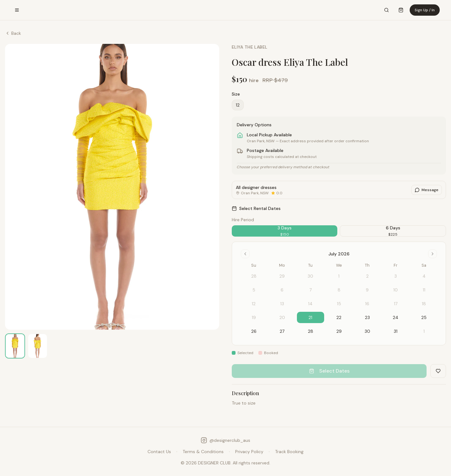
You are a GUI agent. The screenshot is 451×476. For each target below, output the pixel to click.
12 (238, 105)
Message (427, 190)
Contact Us (159, 452)
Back (13, 33)
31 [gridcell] (396, 331)
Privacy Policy (249, 452)
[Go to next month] (433, 254)
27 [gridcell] (282, 331)
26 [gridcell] (254, 331)
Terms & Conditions (203, 452)
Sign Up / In (425, 10)
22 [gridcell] (339, 317)
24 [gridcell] (396, 317)
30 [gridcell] (367, 331)
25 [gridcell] (424, 317)
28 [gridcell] (311, 331)
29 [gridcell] (339, 331)
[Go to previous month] (245, 254)
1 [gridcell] (424, 331)
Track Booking (289, 452)
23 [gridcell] (367, 317)
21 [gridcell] (310, 317)
